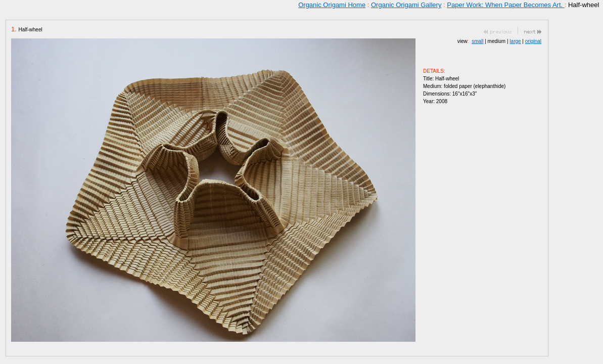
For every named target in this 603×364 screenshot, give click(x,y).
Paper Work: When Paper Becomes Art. (505, 5)
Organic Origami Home (332, 5)
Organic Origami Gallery (406, 5)
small (477, 41)
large (515, 41)
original (533, 41)
